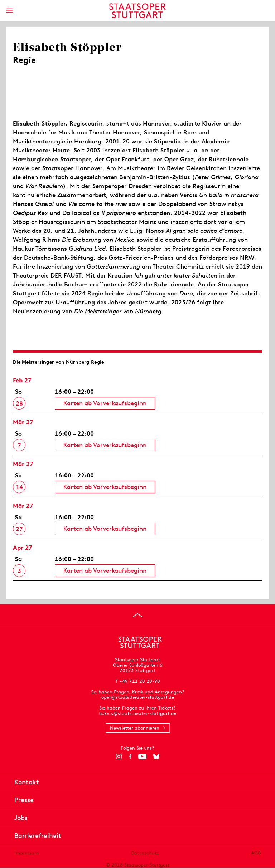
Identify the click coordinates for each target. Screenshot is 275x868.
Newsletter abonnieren (135, 728)
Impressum (26, 853)
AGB (256, 853)
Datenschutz (145, 853)
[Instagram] (119, 756)
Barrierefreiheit (38, 836)
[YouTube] (142, 756)
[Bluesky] (156, 756)
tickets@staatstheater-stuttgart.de (137, 713)
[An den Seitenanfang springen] (137, 615)
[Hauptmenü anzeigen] (9, 10)
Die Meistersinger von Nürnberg (51, 362)
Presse (24, 800)
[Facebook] (130, 756)
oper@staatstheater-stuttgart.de (138, 697)
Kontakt (27, 782)
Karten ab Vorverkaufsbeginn (105, 403)
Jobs (21, 818)
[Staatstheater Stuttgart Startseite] (138, 11)
